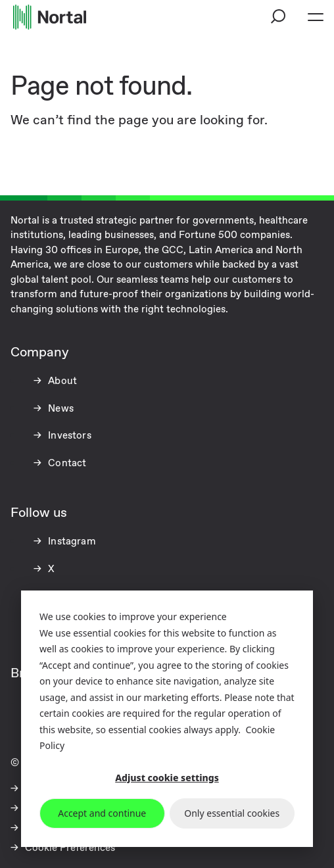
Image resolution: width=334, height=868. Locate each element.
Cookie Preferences (70, 848)
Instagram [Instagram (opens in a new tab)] (71, 542)
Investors (68, 436)
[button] (279, 17)
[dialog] (167, 719)
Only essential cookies (232, 813)
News (60, 409)
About (61, 381)
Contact (66, 464)
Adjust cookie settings (167, 778)
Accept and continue (102, 813)
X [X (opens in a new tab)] (50, 569)
